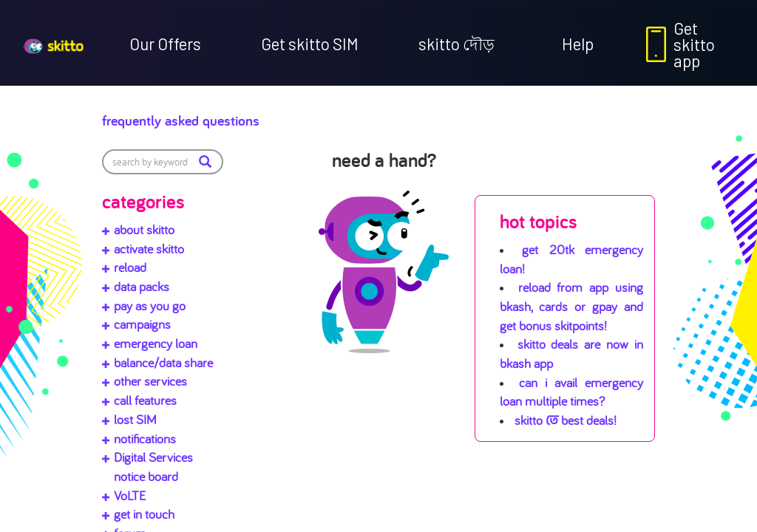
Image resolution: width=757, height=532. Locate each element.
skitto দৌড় (456, 44)
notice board (146, 476)
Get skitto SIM (310, 44)
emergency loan (156, 343)
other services (150, 381)
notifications (145, 439)
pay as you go (150, 306)
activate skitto (149, 249)
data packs (142, 286)
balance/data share (163, 362)
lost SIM (135, 419)
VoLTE (130, 495)
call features (145, 400)
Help (578, 44)
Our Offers (165, 44)
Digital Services (153, 457)
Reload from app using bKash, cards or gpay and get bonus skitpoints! (571, 306)
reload (130, 267)
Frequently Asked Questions (228, 117)
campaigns (142, 324)
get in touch (144, 514)
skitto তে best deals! (566, 420)
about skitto (144, 229)
